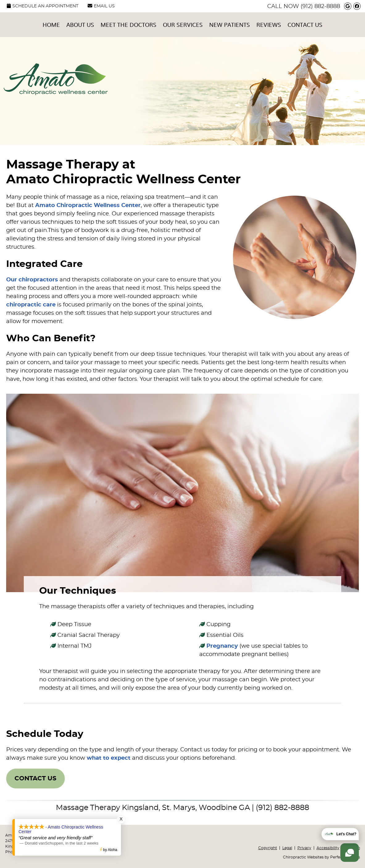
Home (51, 25)
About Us (80, 25)
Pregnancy (222, 646)
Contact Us (305, 25)
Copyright (268, 848)
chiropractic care (31, 305)
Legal (287, 848)
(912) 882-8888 (320, 6)
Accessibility (328, 848)
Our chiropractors (32, 280)
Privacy (304, 848)
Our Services (183, 25)
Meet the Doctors (129, 25)
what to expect (109, 758)
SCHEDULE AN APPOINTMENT (43, 6)
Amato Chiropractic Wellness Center (88, 206)
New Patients (230, 25)
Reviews (269, 25)
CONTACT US (35, 779)
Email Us (101, 6)
